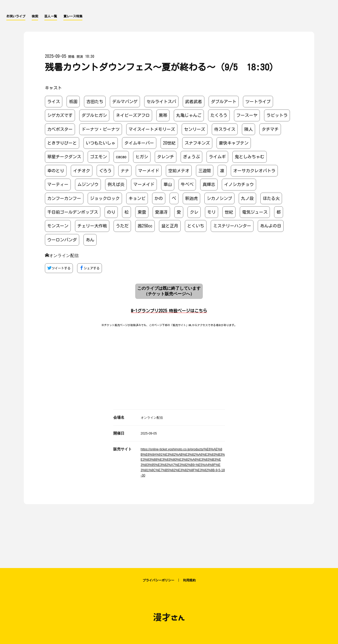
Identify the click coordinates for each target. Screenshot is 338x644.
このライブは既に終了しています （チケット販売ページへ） (169, 291)
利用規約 (189, 580)
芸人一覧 (51, 16)
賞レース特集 (73, 16)
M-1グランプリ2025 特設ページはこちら (169, 311)
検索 (35, 16)
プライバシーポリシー (158, 580)
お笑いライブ (16, 16)
